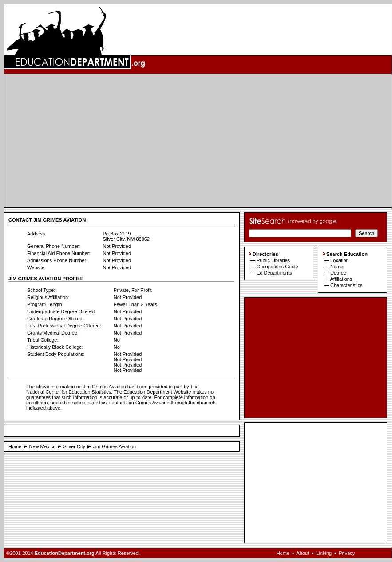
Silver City (75, 446)
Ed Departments (274, 273)
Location (340, 260)
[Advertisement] (198, 141)
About (303, 553)
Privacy (347, 553)
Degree (338, 273)
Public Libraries (273, 260)
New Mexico (42, 446)
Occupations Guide (277, 267)
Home (15, 446)
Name (337, 267)
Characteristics (346, 285)
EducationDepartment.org (65, 553)
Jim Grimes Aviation (114, 446)
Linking (324, 553)
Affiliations (341, 279)
